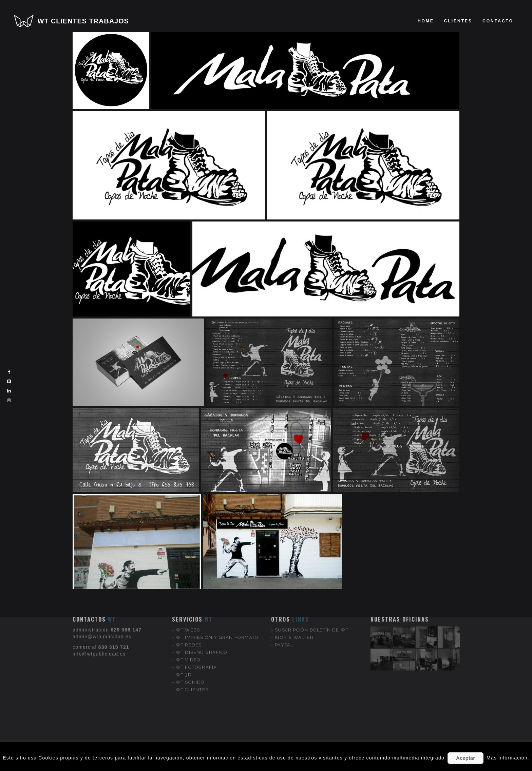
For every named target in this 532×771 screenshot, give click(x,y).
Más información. (508, 758)
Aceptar (465, 758)
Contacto (498, 21)
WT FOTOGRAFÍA (196, 636)
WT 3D (184, 643)
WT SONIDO (190, 651)
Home (426, 21)
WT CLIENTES (192, 658)
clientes (458, 21)
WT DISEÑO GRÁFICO (202, 621)
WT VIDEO (188, 628)
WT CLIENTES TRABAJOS (83, 21)
